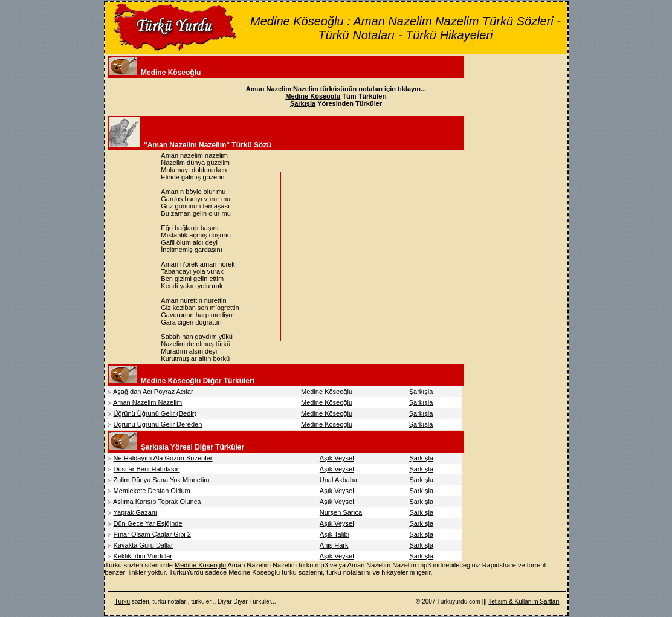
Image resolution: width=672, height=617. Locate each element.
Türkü (123, 602)
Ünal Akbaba (338, 480)
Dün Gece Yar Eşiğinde (148, 523)
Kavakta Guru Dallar (144, 545)
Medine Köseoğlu (327, 392)
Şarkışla (421, 392)
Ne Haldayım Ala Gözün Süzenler (163, 458)
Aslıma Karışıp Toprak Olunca (157, 502)
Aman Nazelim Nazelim (147, 402)
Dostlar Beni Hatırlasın (147, 469)
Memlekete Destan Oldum (152, 491)
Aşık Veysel (337, 458)
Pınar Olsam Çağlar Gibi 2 (152, 534)
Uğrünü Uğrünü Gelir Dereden (158, 424)
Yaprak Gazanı (135, 512)
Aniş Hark (334, 545)
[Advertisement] (386, 257)
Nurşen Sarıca (341, 512)
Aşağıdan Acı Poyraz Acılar (153, 392)
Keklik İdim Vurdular (143, 556)
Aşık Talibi (334, 534)
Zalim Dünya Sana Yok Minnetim (162, 480)
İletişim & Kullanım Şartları (524, 602)
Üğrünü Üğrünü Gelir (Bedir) (155, 413)
